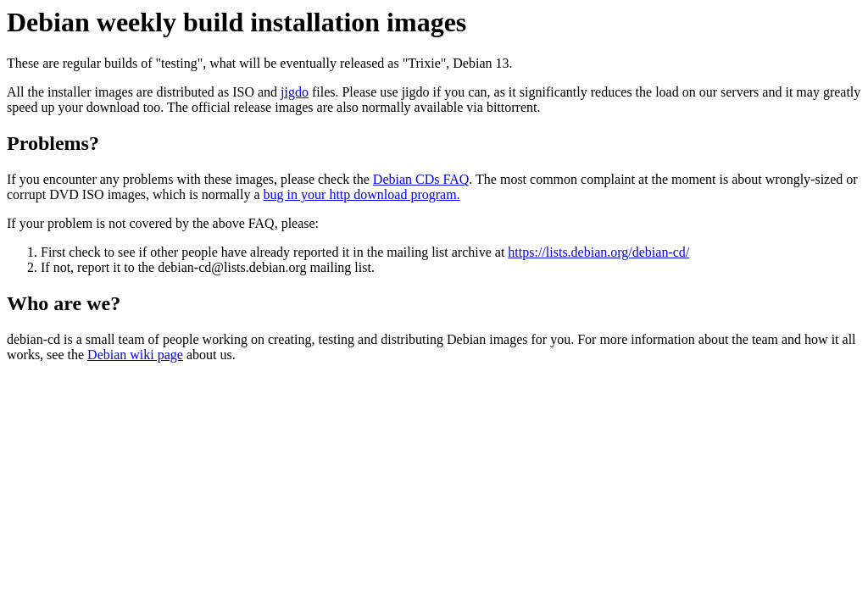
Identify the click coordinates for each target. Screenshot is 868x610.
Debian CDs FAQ (421, 179)
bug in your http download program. (362, 194)
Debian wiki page (135, 355)
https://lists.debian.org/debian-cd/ (598, 252)
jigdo (295, 92)
